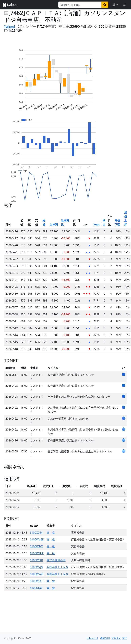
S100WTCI (36, 546)
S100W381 (37, 560)
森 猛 (51, 533)
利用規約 (116, 638)
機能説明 (105, 638)
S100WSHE (37, 553)
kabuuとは (92, 638)
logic (97, 224)
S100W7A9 (37, 574)
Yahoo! (10, 26)
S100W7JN (37, 567)
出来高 (54, 224)
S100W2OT (37, 581)
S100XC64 (36, 533)
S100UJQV (36, 588)
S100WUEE (37, 539)
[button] (115, 5)
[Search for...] (80, 5)
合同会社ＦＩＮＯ (57, 567)
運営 (125, 638)
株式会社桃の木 (56, 560)
